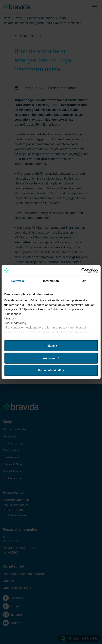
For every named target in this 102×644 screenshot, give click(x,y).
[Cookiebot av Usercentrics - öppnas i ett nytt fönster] (81, 270)
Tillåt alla (51, 346)
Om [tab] (84, 281)
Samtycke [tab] (18, 281)
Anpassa (51, 358)
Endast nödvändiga (51, 370)
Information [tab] (51, 281)
